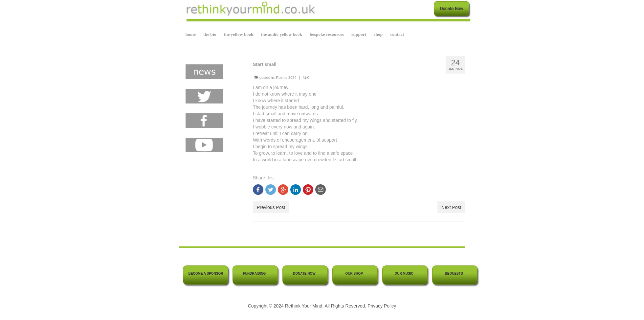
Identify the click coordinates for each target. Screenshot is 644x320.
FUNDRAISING (254, 274)
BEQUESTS (454, 274)
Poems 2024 (286, 78)
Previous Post (271, 207)
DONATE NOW (304, 274)
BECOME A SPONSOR (206, 274)
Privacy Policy (382, 306)
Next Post (451, 207)
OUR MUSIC (404, 274)
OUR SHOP (354, 274)
